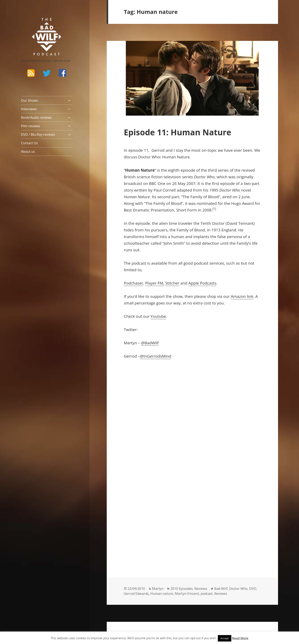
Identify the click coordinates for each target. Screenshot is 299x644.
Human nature (162, 594)
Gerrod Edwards (136, 594)
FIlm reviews (31, 126)
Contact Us (29, 143)
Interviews (29, 109)
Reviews (201, 589)
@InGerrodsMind (156, 356)
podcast (207, 594)
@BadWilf (150, 343)
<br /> (136, 472)
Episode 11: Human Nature (177, 132)
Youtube (158, 316)
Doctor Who (238, 589)
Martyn (158, 589)
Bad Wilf (221, 589)
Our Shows (29, 100)
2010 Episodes (182, 589)
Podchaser (133, 283)
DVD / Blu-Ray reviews (38, 134)
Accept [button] (225, 638)
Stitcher (172, 283)
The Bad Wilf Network (39, 24)
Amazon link (242, 296)
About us (28, 152)
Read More (240, 638)
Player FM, (155, 283)
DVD (253, 589)
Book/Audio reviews (36, 117)
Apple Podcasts (202, 283)
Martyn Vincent (187, 594)
